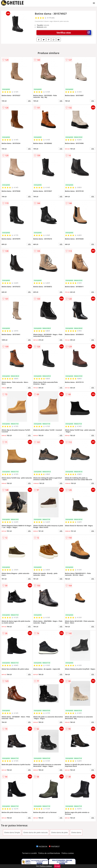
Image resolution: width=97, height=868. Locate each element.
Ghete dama (76, 832)
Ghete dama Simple (12, 832)
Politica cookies (68, 853)
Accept (57, 866)
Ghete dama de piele (59, 832)
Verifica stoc (74, 33)
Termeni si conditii (30, 853)
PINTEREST (54, 847)
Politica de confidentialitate (49, 853)
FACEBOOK (42, 847)
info (29, 101)
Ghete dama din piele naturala (35, 832)
